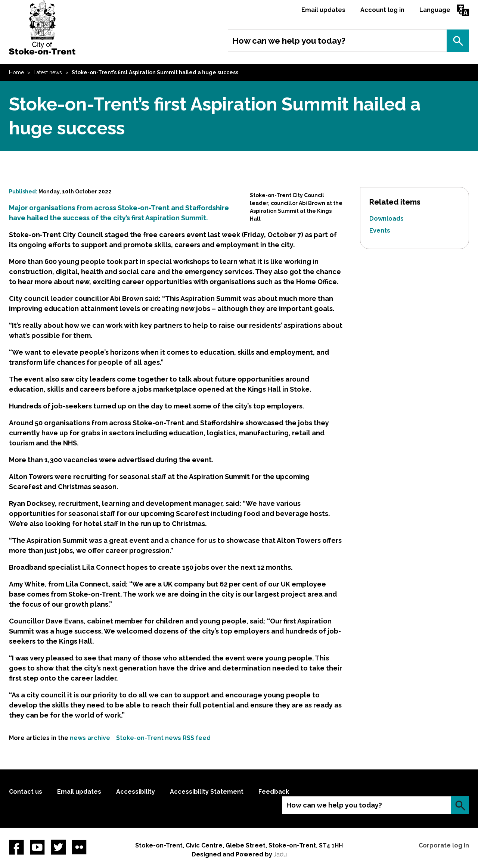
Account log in (382, 10)
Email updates (323, 10)
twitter (58, 847)
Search (458, 41)
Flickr (79, 847)
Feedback (274, 792)
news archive (90, 738)
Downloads (387, 219)
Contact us (26, 792)
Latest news (48, 72)
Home (16, 72)
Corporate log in (444, 845)
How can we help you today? (289, 41)
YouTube (37, 847)
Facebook (16, 847)
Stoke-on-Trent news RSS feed (163, 738)
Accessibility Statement (207, 792)
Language (435, 10)
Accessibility (136, 792)
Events (380, 231)
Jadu (280, 854)
